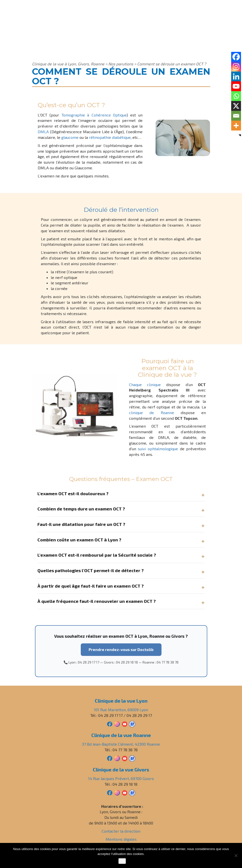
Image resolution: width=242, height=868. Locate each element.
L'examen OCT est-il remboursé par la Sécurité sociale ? (97, 555)
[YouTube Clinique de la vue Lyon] (125, 723)
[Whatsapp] (236, 96)
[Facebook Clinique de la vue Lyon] (110, 723)
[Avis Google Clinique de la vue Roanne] (132, 758)
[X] (236, 106)
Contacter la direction (121, 831)
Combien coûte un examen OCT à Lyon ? (79, 540)
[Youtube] (236, 86)
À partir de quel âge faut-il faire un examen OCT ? (91, 586)
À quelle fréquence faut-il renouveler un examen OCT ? (97, 601)
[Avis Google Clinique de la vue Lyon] (132, 723)
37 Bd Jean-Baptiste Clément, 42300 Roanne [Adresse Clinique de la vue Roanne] (121, 744)
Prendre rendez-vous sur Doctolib (121, 649)
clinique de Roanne (152, 412)
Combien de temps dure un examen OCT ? (81, 509)
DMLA (43, 132)
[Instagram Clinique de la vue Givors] (117, 792)
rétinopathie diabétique (110, 137)
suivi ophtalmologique (158, 449)
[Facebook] (236, 57)
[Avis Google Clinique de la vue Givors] (132, 792)
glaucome (70, 137)
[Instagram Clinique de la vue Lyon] (117, 723)
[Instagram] (236, 67)
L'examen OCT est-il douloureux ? (73, 493)
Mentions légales (121, 839)
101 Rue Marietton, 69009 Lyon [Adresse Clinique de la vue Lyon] (121, 710)
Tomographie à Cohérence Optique (94, 115)
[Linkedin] (236, 76)
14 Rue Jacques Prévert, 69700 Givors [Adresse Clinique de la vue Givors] (121, 778)
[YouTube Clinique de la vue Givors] (125, 792)
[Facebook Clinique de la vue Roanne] (110, 758)
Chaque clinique (145, 384)
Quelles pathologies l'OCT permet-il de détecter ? (91, 570)
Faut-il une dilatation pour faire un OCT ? (81, 524)
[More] (236, 126)
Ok (122, 861)
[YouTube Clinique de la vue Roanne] (125, 758)
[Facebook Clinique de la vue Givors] (110, 792)
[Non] (236, 855)
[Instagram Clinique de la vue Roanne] (117, 758)
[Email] (236, 116)
